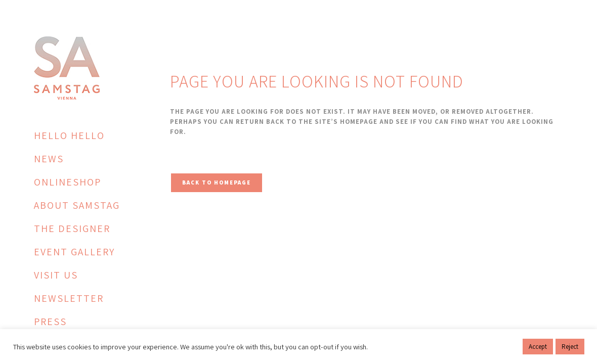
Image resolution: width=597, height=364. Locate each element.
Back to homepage (217, 183)
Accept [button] (538, 347)
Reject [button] (570, 347)
